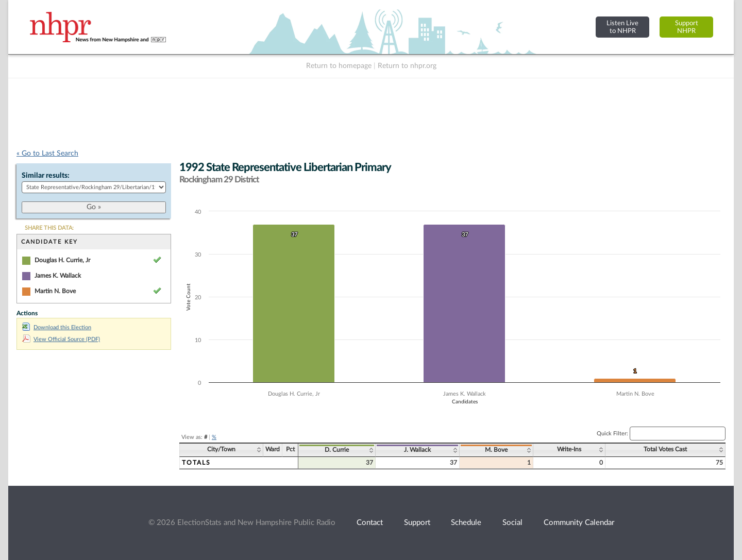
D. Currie (337, 450)
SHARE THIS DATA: (49, 228)
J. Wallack (417, 450)
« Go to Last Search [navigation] (47, 154)
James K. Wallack (58, 276)
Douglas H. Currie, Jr (62, 260)
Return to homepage (339, 66)
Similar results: (46, 176)
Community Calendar (579, 523)
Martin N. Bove (55, 291)
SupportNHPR (687, 27)
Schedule (466, 523)
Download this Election (57, 327)
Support (417, 523)
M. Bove (496, 450)
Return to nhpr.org (407, 66)
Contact (370, 523)
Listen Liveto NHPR (622, 27)
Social (512, 523)
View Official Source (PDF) (61, 339)
